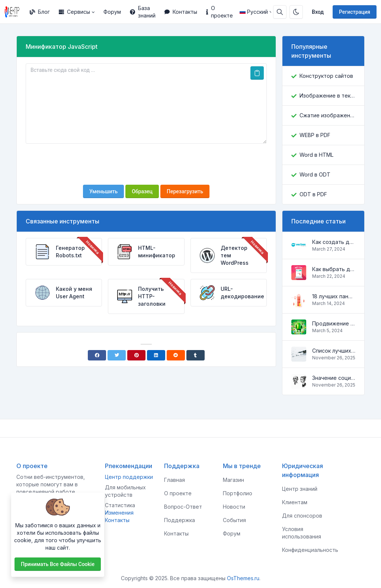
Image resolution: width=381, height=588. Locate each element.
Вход (318, 12)
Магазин (233, 480)
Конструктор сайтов (326, 76)
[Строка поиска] (280, 12)
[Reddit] (176, 355)
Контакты (181, 12)
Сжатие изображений (327, 115)
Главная (175, 480)
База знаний (143, 12)
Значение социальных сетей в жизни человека (334, 378)
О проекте (220, 12)
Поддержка (180, 520)
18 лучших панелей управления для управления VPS (334, 296)
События (234, 520)
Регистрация (355, 12)
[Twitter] (117, 355)
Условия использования (302, 533)
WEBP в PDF (315, 135)
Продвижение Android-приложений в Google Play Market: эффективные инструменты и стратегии (334, 323)
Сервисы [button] (74, 12)
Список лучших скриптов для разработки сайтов (334, 351)
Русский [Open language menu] (254, 12)
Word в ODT (315, 174)
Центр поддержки (129, 477)
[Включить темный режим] (296, 12)
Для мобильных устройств (125, 491)
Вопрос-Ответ (183, 507)
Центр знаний (300, 489)
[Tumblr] (196, 355)
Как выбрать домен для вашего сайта (334, 269)
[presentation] (146, 164)
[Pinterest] (136, 355)
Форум (112, 12)
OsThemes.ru (243, 578)
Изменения (119, 513)
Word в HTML (316, 155)
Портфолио (238, 493)
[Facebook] (97, 355)
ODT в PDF (313, 194)
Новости (234, 507)
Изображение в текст (327, 96)
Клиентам (295, 502)
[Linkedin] (156, 355)
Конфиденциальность (310, 550)
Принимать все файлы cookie (58, 564)
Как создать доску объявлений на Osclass (334, 242)
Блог (40, 12)
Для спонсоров (302, 516)
